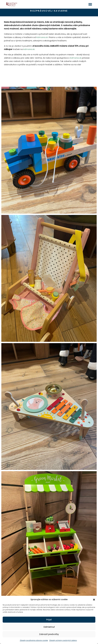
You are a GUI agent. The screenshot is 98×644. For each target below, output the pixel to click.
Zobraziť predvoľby (49, 634)
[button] (94, 599)
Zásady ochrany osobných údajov (63, 640)
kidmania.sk (29, 49)
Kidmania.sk (42, 37)
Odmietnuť (49, 627)
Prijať (49, 620)
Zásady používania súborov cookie (34, 640)
